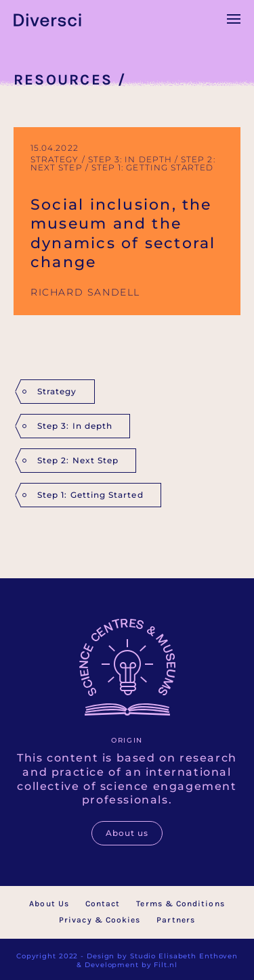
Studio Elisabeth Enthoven (184, 956)
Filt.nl (165, 965)
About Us (49, 904)
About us (127, 833)
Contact (103, 904)
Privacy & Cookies (100, 920)
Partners (176, 920)
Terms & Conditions (180, 904)
